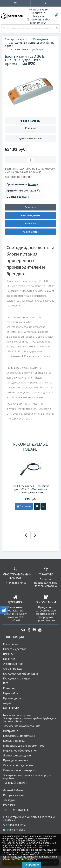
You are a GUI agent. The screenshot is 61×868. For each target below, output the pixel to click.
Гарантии (9, 659)
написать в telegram (38, 15)
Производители (13, 698)
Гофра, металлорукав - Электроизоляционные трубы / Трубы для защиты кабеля (29, 718)
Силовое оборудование (18, 765)
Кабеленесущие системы (19, 736)
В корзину (24, 506)
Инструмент (11, 731)
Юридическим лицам (17, 678)
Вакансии (9, 654)
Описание (31, 207)
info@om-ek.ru (38, 23)
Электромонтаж (13, 664)
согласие (26, 850)
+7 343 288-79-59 (15, 825)
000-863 (24, 197)
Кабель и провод (14, 741)
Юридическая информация (20, 674)
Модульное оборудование (20, 751)
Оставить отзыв (32, 138)
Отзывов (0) (30, 224)
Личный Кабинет (14, 790)
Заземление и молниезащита (22, 726)
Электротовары (15, 39)
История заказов (14, 795)
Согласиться (32, 865)
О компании (11, 644)
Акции (7, 703)
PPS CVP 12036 (29, 191)
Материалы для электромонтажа (24, 746)
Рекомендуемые (30, 215)
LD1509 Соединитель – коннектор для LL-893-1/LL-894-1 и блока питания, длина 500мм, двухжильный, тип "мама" (31, 489)
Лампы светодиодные (17, 755)
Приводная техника (16, 760)
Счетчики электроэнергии (20, 770)
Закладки (9, 800)
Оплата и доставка (15, 649)
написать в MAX (40, 19)
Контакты (9, 688)
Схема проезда (13, 669)
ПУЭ (6, 683)
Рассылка (9, 805)
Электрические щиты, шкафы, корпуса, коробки (28, 777)
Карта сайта (11, 693)
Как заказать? (31, 232)
